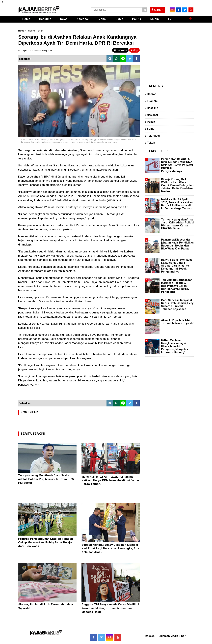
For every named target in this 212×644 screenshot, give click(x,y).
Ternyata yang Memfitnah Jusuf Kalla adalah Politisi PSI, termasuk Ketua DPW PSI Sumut (46, 479)
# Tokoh (150, 143)
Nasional (83, 19)
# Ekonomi (151, 101)
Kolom (154, 19)
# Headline (151, 108)
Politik (137, 19)
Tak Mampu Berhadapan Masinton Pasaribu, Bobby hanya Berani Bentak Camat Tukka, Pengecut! (177, 286)
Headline (45, 19)
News (64, 19)
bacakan (120, 50)
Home (26, 19)
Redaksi (150, 636)
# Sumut (150, 129)
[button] (190, 17)
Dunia (119, 19)
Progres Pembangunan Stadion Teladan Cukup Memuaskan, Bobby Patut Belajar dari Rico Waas (46, 542)
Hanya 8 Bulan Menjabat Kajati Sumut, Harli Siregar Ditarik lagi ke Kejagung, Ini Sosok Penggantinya (177, 266)
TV (170, 19)
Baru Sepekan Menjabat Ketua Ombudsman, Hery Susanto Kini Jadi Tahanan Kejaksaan (177, 305)
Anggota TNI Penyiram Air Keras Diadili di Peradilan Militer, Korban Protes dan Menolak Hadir (110, 608)
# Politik (150, 122)
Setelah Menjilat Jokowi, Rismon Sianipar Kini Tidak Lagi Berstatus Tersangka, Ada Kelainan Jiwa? (110, 548)
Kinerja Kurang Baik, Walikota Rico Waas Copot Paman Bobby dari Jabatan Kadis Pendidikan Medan (178, 185)
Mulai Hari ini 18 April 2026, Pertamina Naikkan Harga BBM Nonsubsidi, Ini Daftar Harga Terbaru (110, 480)
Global (102, 19)
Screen (157, 10)
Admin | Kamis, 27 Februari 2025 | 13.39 (35, 51)
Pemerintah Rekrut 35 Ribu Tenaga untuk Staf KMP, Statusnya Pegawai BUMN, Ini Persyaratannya (177, 165)
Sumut (41, 31)
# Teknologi (152, 136)
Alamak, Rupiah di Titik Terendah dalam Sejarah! (177, 322)
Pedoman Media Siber (172, 636)
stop (134, 50)
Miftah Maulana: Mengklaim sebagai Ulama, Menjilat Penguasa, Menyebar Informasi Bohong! (175, 346)
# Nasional (151, 115)
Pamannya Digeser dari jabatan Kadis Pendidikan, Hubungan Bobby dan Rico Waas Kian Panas (178, 244)
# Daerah (150, 94)
